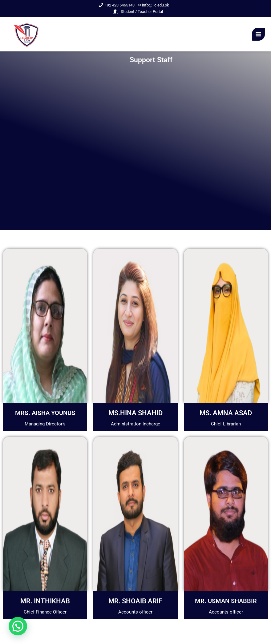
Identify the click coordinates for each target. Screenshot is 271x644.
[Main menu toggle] (258, 34)
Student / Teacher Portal (138, 12)
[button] (18, 626)
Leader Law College (68, 35)
